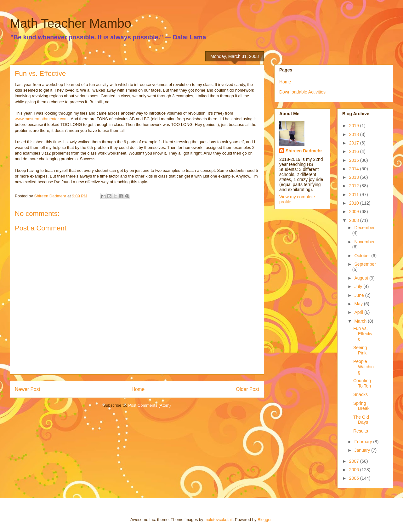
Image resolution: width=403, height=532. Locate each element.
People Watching (363, 367)
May (359, 304)
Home (138, 389)
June (360, 295)
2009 (355, 212)
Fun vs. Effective (363, 334)
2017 (355, 143)
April (359, 312)
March (361, 321)
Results (361, 431)
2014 (355, 169)
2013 (355, 177)
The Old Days (361, 420)
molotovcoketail (219, 520)
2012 (355, 186)
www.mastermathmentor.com (41, 119)
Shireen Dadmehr (304, 151)
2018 (355, 134)
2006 (355, 470)
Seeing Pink (360, 350)
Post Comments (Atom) (149, 405)
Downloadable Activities (302, 92)
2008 (355, 220)
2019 (355, 126)
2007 (355, 461)
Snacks (360, 394)
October (363, 256)
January (363, 450)
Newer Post (28, 389)
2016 (355, 151)
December (364, 228)
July (359, 286)
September (365, 264)
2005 (355, 478)
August (362, 278)
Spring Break (361, 406)
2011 (355, 195)
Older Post (247, 389)
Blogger (264, 520)
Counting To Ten (362, 383)
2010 (355, 203)
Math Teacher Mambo (71, 23)
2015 (355, 160)
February (364, 442)
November (364, 242)
